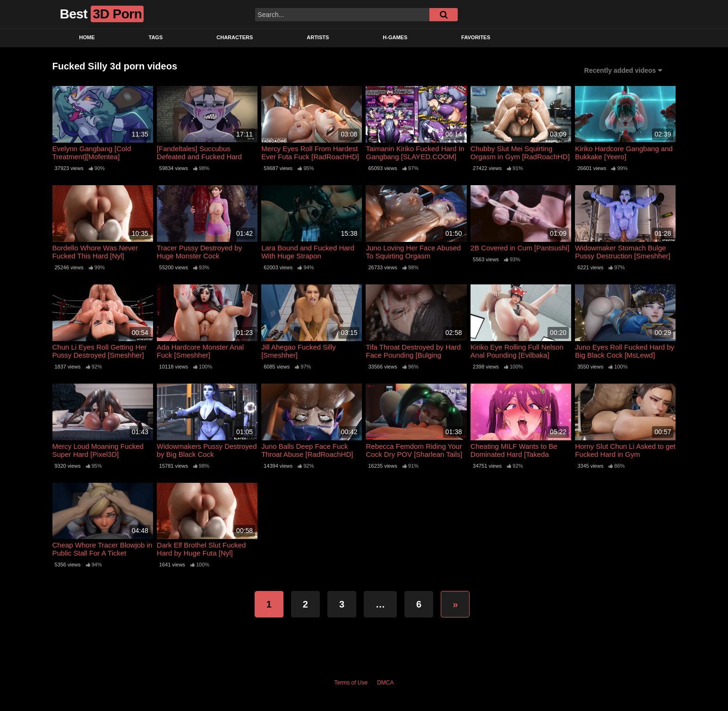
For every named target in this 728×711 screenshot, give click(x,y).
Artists (318, 37)
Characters (235, 37)
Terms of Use (351, 683)
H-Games (395, 37)
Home (87, 37)
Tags (156, 37)
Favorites (476, 37)
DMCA (385, 683)
